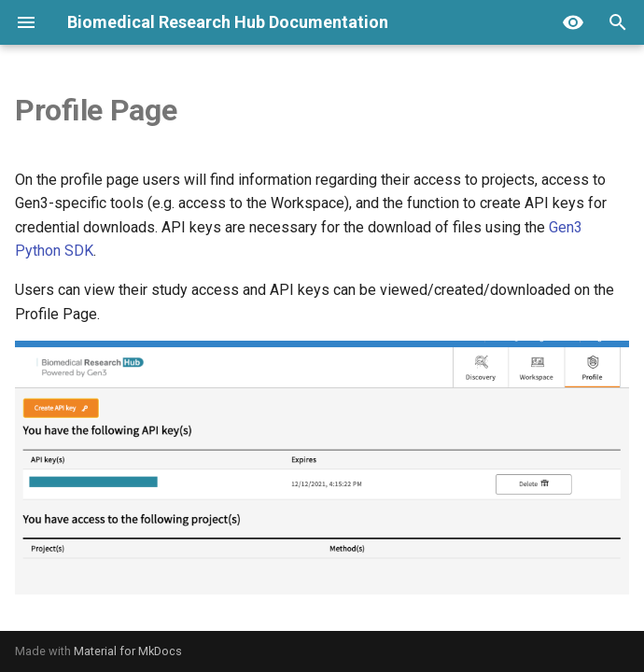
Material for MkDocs (128, 651)
